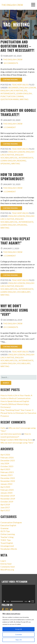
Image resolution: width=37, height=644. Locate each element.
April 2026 (5, 455)
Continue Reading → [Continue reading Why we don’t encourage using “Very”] (11, 347)
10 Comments (11, 63)
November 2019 (8, 499)
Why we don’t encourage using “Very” (14, 310)
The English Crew (12, 5)
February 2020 (7, 490)
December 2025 (8, 460)
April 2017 (5, 510)
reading (22, 161)
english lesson (28, 88)
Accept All (18, 629)
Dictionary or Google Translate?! (18, 112)
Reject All (19, 640)
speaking (5, 163)
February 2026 (7, 457)
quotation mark (10, 99)
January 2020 (6, 493)
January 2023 (6, 475)
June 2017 (5, 507)
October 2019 (7, 502)
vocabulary (24, 292)
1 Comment (10, 127)
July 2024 (5, 463)
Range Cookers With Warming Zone (16, 440)
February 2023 (7, 472)
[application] (18, 594)
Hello (3, 428)
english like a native (12, 90)
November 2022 (8, 481)
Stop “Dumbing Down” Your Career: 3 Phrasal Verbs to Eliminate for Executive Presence (18, 413)
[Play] (4, 601)
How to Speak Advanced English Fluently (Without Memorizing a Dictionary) (15, 404)
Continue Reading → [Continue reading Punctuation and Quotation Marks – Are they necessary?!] (11, 80)
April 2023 (5, 469)
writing (24, 99)
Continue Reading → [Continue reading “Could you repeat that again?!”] (11, 275)
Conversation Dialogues (11, 522)
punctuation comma (12, 96)
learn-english (24, 93)
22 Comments (11, 327)
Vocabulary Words (9, 549)
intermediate (8, 93)
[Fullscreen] (33, 601)
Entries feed (6, 564)
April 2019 (5, 504)
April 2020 (5, 487)
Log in (3, 561)
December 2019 (8, 496)
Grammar (5, 528)
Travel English (7, 543)
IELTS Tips (5, 531)
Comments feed (8, 567)
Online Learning (8, 534)
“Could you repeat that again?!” (15, 241)
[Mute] (30, 601)
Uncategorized (7, 546)
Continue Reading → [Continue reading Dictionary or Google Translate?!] (11, 144)
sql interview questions (11, 434)
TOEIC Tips (6, 540)
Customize (18, 634)
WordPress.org (7, 570)
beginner (13, 88)
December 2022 (8, 478)
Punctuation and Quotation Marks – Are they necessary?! (17, 46)
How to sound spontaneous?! (12, 177)
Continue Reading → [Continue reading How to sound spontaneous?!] (11, 208)
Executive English (8, 525)
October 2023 (7, 466)
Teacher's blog (20, 85)
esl (26, 90)
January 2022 (6, 484)
